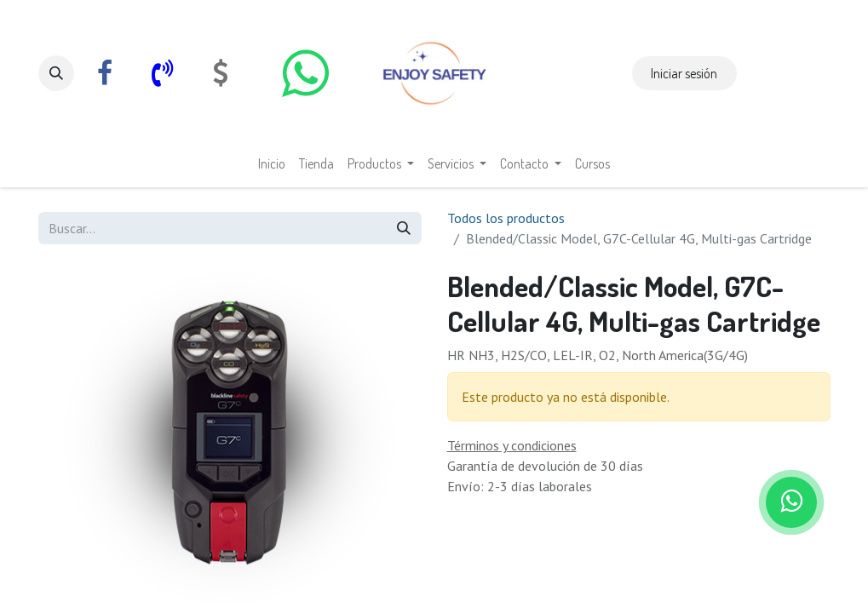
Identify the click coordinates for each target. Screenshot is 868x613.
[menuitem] (272, 163)
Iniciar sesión (684, 73)
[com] (221, 73)
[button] (56, 73)
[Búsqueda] (404, 228)
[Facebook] (105, 73)
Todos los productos (506, 218)
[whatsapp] (306, 73)
